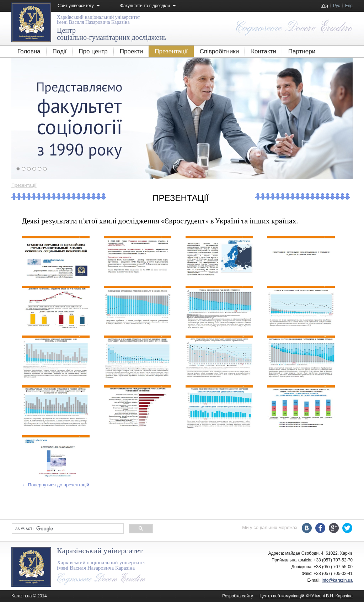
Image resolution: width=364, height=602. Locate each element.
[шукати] (67, 529)
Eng (349, 6)
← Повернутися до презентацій (56, 485)
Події (60, 51)
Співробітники (219, 51)
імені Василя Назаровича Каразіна (98, 20)
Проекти (132, 51)
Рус (337, 6)
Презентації (171, 51)
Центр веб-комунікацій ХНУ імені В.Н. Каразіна (306, 596)
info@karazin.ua (337, 580)
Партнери (302, 51)
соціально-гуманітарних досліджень (112, 34)
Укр (325, 6)
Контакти (264, 51)
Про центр (93, 51)
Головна (29, 51)
